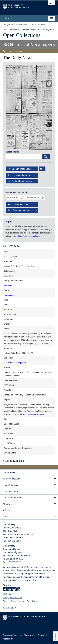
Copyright (42, 635)
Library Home (9, 473)
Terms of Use (30, 635)
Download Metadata (22, 210)
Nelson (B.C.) (10, 285)
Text (6, 305)
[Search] (46, 157)
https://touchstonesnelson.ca (32, 414)
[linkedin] (10, 589)
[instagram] (14, 589)
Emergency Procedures (12, 635)
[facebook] (5, 589)
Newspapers (9, 295)
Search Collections (12, 479)
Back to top (10, 608)
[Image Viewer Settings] (42, 169)
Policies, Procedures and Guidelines (20, 601)
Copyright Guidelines (13, 598)
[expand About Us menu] (55, 504)
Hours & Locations (11, 485)
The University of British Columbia (21, 6)
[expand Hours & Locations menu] (55, 485)
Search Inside (12, 152)
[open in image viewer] (13, 76)
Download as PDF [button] (19, 175)
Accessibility (8, 639)
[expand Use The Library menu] (55, 491)
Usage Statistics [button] (13, 461)
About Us (7, 504)
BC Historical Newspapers (15, 363)
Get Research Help (12, 498)
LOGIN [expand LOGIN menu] (6, 516)
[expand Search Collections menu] (55, 479)
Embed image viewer (20, 181)
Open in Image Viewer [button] (20, 169)
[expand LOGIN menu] (55, 517)
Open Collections (22, 35)
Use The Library (10, 491)
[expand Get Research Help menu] (55, 498)
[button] (15, 608)
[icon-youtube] (18, 589)
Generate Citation (19, 204)
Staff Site (7, 594)
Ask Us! (7, 510)
